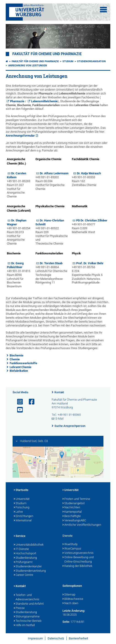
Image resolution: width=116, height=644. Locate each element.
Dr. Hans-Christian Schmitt (50, 222)
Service (20, 536)
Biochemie (16, 355)
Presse (19, 608)
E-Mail (60, 419)
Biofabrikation (19, 371)
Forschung (22, 508)
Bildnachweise (73, 599)
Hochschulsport (25, 554)
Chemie (15, 359)
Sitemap (69, 595)
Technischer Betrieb (28, 621)
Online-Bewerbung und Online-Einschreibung (78, 560)
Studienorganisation (91, 61)
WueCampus (72, 549)
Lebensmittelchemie (44, 101)
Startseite (21, 490)
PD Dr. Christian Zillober (92, 220)
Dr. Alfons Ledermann (54, 173)
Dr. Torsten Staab (51, 263)
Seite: (66, 622)
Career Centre (23, 575)
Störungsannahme (27, 617)
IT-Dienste (21, 549)
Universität (22, 499)
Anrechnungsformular (20, 136)
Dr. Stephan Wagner (17, 222)
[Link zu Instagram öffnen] (18, 402)
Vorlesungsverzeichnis (78, 553)
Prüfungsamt (23, 562)
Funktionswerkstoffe (23, 363)
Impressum (35, 638)
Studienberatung (25, 558)
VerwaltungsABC (74, 521)
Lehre (18, 512)
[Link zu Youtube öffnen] (18, 410)
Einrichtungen (23, 516)
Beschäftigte (72, 516)
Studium (68, 61)
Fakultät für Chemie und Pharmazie (47, 54)
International (23, 521)
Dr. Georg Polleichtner (15, 265)
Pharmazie (17, 101)
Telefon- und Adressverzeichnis (27, 597)
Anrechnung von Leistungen (28, 66)
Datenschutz (56, 638)
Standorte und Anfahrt (29, 604)
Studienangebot (74, 504)
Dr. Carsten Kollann (16, 175)
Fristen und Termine (76, 499)
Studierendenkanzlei (28, 567)
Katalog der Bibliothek (77, 566)
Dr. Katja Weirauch (89, 173)
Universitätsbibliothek (29, 545)
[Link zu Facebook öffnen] (30, 402)
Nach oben (70, 604)
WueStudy (70, 544)
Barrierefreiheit (78, 638)
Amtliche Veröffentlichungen (82, 525)
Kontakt (59, 392)
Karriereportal (72, 512)
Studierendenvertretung (30, 571)
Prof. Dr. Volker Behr (90, 263)
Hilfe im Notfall (24, 625)
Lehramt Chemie (20, 367)
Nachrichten (71, 508)
